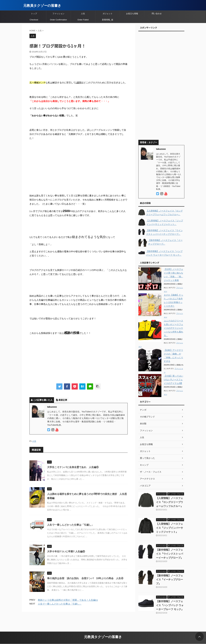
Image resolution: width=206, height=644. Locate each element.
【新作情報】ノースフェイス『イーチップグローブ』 (169, 580)
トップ (34, 14)
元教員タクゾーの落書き (42, 6)
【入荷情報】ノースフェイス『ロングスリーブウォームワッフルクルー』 (169, 502)
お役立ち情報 (132, 14)
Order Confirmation (59, 20)
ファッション (58, 14)
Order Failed (83, 20)
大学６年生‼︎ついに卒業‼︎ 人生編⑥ (66, 551)
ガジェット (108, 14)
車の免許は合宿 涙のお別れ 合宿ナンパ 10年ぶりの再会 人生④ (85, 578)
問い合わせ (157, 14)
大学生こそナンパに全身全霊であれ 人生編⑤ (73, 467)
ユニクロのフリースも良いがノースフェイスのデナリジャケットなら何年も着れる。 (173, 328)
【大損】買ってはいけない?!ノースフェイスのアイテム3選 (173, 380)
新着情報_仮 (108, 20)
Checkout (34, 20)
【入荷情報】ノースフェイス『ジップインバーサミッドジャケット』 (169, 528)
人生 (83, 14)
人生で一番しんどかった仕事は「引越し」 (70, 525)
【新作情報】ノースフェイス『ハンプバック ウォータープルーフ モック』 (170, 605)
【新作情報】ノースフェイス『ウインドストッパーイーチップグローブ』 (169, 554)
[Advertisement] (79, 165)
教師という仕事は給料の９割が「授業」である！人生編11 (68, 600)
